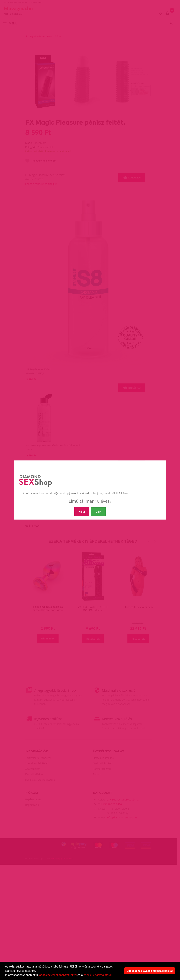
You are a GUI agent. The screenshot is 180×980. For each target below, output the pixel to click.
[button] (114, 975)
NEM (82, 512)
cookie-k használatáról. (98, 975)
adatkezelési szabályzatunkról (58, 975)
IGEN (98, 512)
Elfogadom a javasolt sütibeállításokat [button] (150, 971)
